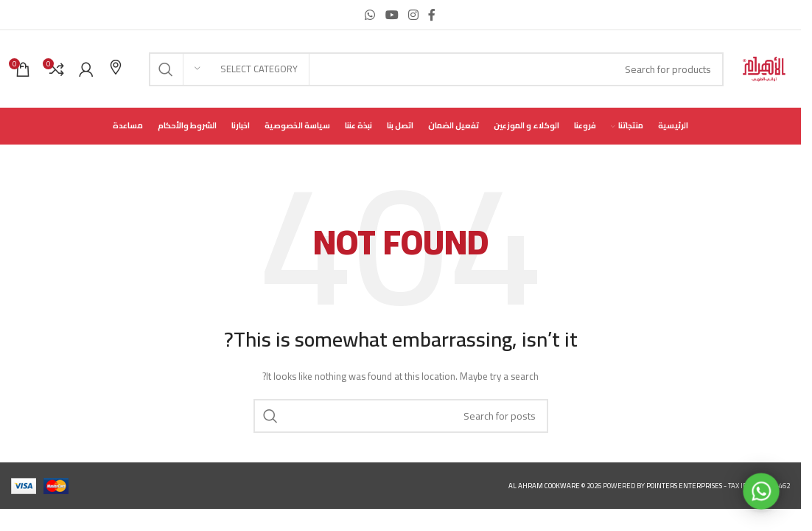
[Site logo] (764, 68)
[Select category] (246, 69)
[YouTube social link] (392, 15)
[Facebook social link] (432, 15)
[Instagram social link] (413, 15)
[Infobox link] (116, 69)
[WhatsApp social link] (370, 15)
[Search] (436, 69)
